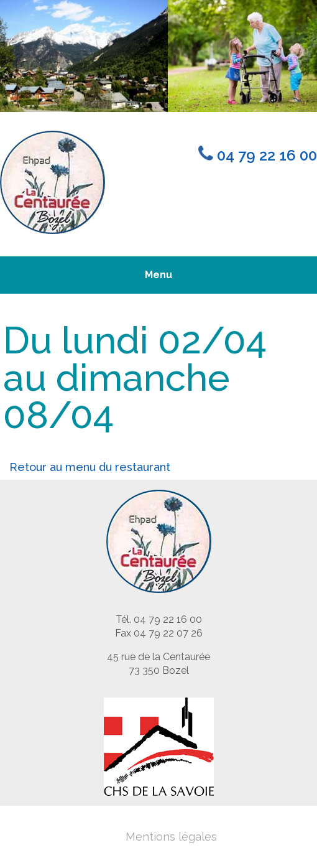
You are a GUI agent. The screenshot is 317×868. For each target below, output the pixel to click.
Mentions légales (171, 837)
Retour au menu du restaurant (90, 467)
